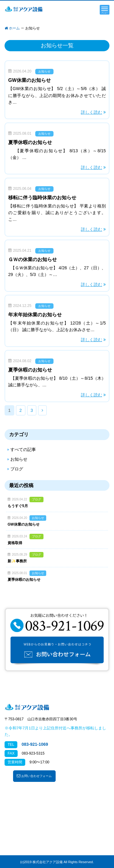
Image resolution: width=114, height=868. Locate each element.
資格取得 (15, 543)
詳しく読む (92, 112)
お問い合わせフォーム (34, 776)
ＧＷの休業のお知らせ (33, 259)
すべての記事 (23, 449)
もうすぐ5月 (18, 506)
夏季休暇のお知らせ (30, 142)
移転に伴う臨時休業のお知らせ (42, 198)
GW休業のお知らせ (29, 80)
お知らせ (44, 71)
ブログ (17, 469)
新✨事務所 (17, 561)
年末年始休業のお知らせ (35, 315)
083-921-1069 (35, 744)
